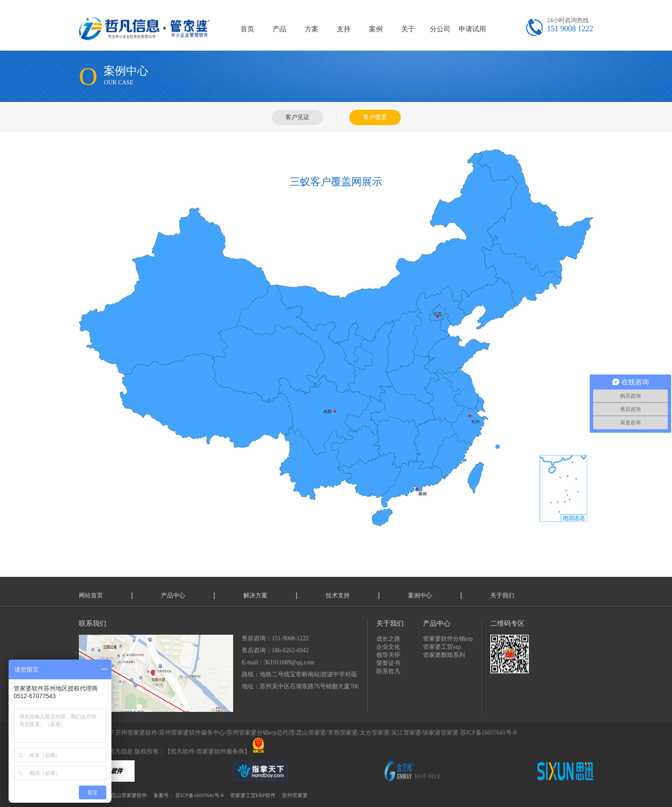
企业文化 (388, 647)
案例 (376, 29)
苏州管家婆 (295, 795)
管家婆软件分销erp (448, 639)
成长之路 (388, 639)
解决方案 (255, 595)
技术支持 (338, 595)
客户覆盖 (375, 117)
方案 (312, 29)
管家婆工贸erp (442, 647)
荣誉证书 (388, 663)
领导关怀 (388, 655)
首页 (247, 29)
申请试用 (472, 29)
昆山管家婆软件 (129, 795)
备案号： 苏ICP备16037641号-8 (189, 795)
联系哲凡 (388, 671)
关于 (408, 29)
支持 (344, 29)
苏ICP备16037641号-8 (488, 733)
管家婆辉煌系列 (444, 655)
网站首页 (91, 595)
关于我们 (502, 595)
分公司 (440, 29)
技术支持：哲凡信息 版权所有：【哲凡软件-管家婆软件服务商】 (165, 751)
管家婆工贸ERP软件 (253, 795)
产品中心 (173, 595)
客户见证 (297, 117)
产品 (279, 29)
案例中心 (420, 595)
